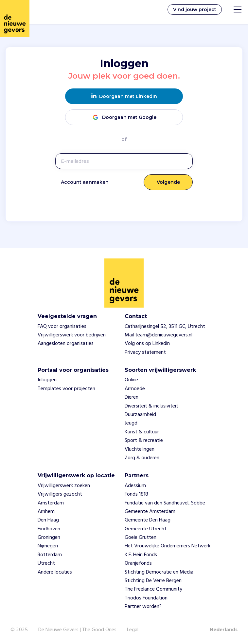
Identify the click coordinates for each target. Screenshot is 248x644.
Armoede (135, 389)
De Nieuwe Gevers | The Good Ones (77, 630)
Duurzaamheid (140, 415)
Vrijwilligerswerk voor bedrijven (72, 335)
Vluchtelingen (140, 449)
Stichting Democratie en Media (159, 572)
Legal (133, 630)
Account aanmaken (85, 182)
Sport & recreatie (144, 441)
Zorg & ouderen (142, 458)
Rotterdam (50, 555)
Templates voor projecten (66, 389)
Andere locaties (55, 572)
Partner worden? (143, 607)
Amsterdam (51, 503)
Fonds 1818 (136, 494)
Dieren (132, 397)
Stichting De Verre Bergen (153, 581)
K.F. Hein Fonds (141, 555)
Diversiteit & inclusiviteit (151, 406)
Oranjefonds (138, 563)
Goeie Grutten (141, 538)
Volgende (168, 182)
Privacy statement (145, 352)
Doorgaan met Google (124, 117)
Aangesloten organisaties (66, 344)
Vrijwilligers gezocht (60, 494)
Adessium (135, 486)
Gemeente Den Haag (148, 520)
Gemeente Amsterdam (150, 512)
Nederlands (224, 630)
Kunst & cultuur (142, 432)
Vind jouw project (195, 9)
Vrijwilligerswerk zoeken (64, 486)
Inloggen (47, 380)
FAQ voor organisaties (62, 327)
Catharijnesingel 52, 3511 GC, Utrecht (165, 327)
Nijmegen (48, 546)
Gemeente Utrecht (146, 529)
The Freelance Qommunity (153, 589)
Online (131, 380)
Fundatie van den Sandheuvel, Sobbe (165, 503)
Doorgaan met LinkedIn (124, 96)
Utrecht (46, 563)
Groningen (49, 538)
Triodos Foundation (146, 598)
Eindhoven (49, 529)
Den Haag (48, 520)
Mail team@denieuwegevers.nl (159, 335)
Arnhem (46, 512)
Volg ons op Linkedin (147, 344)
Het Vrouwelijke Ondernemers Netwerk (168, 546)
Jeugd (131, 423)
